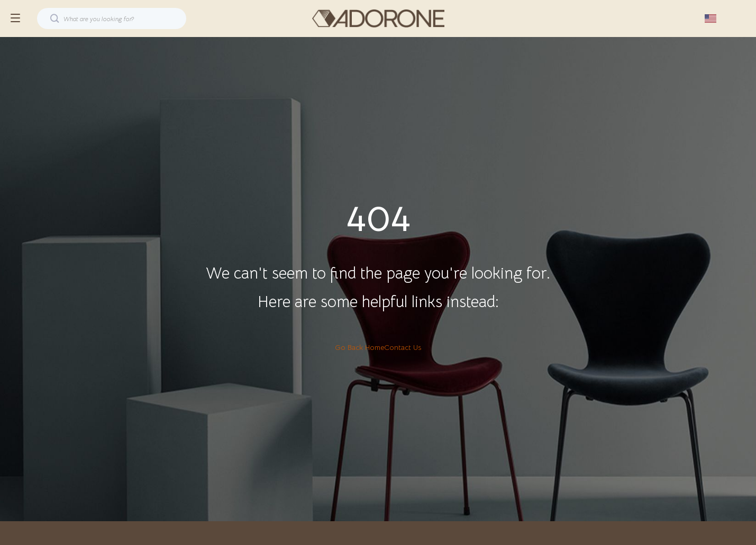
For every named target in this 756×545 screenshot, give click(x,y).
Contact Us (403, 347)
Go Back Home (359, 347)
